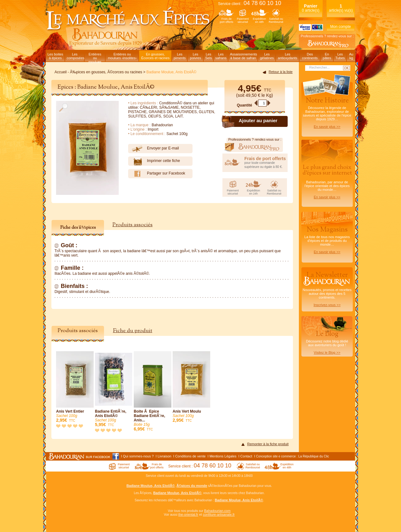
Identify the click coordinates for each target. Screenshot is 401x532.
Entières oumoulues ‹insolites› (122, 56)
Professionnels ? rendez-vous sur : (327, 36)
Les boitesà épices (55, 56)
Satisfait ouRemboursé (276, 20)
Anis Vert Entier (75, 387)
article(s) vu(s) (341, 8)
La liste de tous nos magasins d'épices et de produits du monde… (327, 239)
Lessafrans (221, 56)
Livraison (164, 456)
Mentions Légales (223, 456)
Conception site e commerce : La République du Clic (292, 456)
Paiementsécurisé (243, 20)
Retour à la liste (281, 72)
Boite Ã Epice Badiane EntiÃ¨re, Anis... (153, 391)
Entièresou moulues (95, 57)
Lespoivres (195, 56)
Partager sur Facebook (157, 174)
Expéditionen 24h (253, 192)
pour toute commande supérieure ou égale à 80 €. (266, 162)
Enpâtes (327, 56)
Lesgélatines (267, 56)
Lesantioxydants (288, 56)
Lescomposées (75, 56)
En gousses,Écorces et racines (155, 56)
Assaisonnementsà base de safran (244, 56)
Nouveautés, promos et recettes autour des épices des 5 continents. (327, 289)
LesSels (208, 56)
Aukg (351, 56)
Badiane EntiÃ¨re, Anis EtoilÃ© (114, 389)
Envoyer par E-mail (154, 149)
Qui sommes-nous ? (138, 456)
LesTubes (340, 56)
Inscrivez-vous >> (327, 305)
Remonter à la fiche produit (268, 444)
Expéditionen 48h (259, 20)
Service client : (250, 4)
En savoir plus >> (327, 127)
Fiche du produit (133, 331)
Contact (246, 456)
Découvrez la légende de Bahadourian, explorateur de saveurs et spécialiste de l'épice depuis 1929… (327, 112)
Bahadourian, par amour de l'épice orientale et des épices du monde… (327, 181)
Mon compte (341, 27)
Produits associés (133, 225)
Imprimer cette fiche (154, 161)
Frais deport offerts (227, 20)
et (201, 514)
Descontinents (310, 56)
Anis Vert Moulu (191, 387)
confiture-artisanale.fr (219, 514)
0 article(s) (310, 8)
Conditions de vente (190, 456)
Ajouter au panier (258, 120)
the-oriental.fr (188, 514)
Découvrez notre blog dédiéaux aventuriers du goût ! (327, 343)
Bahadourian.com (217, 511)
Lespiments (180, 56)
